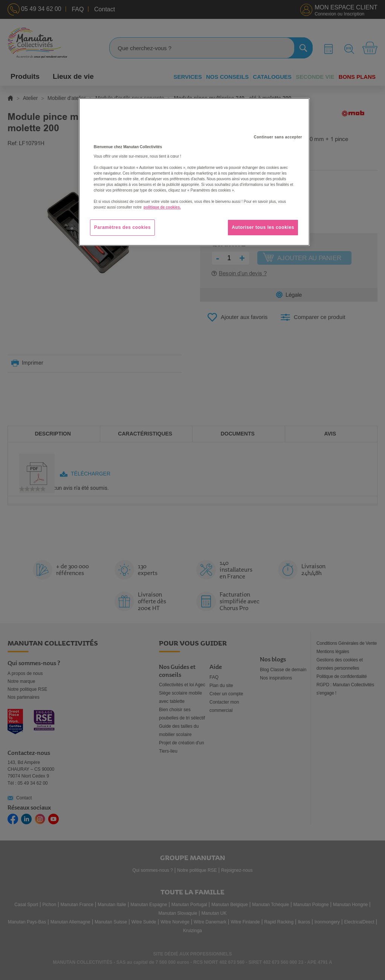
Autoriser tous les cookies (263, 227)
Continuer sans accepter (278, 137)
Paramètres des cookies (123, 227)
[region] (194, 172)
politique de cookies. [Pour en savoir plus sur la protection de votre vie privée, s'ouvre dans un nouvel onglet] (162, 207)
